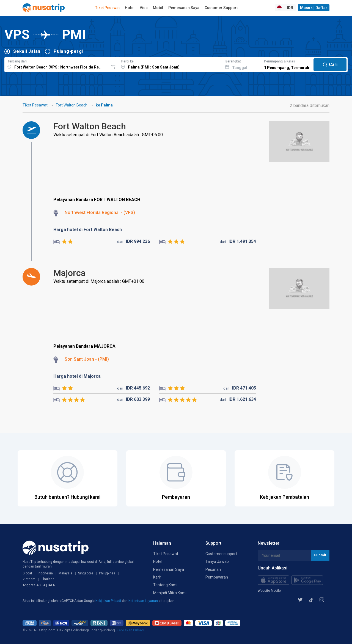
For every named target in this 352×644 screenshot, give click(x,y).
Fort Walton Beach (72, 105)
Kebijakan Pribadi (109, 601)
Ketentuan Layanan (144, 601)
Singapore (86, 573)
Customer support (221, 554)
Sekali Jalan (27, 51)
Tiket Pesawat (107, 8)
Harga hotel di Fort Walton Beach (88, 230)
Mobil (158, 8)
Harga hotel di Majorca (77, 376)
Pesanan (213, 569)
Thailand (48, 579)
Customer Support (221, 8)
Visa (144, 8)
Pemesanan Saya (184, 8)
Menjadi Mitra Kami (170, 593)
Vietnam (29, 579)
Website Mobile (269, 591)
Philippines (107, 573)
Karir (157, 577)
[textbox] (57, 64)
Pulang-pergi (68, 51)
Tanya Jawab (217, 561)
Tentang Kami (165, 585)
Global (27, 573)
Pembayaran (217, 577)
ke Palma (104, 105)
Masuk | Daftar (314, 8)
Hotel (130, 8)
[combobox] (57, 64)
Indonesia (45, 573)
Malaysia (65, 573)
